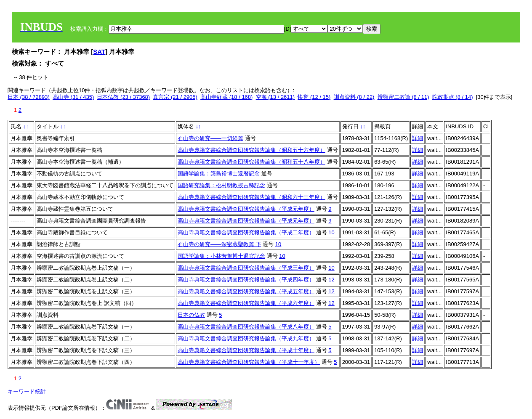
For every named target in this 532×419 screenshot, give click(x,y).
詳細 (418, 138)
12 (331, 280)
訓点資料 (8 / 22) (354, 97)
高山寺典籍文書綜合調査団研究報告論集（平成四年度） (246, 280)
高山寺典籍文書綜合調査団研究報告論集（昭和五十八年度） (251, 162)
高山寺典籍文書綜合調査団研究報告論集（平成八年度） (246, 327)
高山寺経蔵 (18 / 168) (226, 97)
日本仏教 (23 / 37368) (123, 97)
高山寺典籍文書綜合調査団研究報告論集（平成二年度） (246, 232)
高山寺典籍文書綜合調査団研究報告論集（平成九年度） (246, 338)
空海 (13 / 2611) (275, 97)
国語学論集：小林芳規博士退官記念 (221, 256)
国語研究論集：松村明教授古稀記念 (221, 185)
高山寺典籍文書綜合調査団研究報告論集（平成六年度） (246, 303)
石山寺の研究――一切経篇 (210, 138)
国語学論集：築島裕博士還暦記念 (219, 174)
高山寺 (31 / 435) (73, 97)
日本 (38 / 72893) (29, 97)
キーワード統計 (27, 391)
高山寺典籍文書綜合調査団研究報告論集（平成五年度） (246, 291)
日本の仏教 (191, 315)
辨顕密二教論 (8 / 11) (403, 97)
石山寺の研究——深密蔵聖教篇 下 (219, 244)
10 (331, 232)
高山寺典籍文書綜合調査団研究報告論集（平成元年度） (246, 209)
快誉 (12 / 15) (314, 97)
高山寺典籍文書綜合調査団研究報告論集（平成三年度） (246, 268)
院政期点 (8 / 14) (453, 97)
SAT (99, 52)
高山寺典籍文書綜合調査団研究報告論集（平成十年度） (246, 350)
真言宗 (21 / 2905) (175, 97)
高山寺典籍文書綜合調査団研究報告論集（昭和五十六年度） (251, 150)
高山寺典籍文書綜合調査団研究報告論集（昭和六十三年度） (251, 197)
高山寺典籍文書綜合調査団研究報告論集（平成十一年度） (249, 362)
